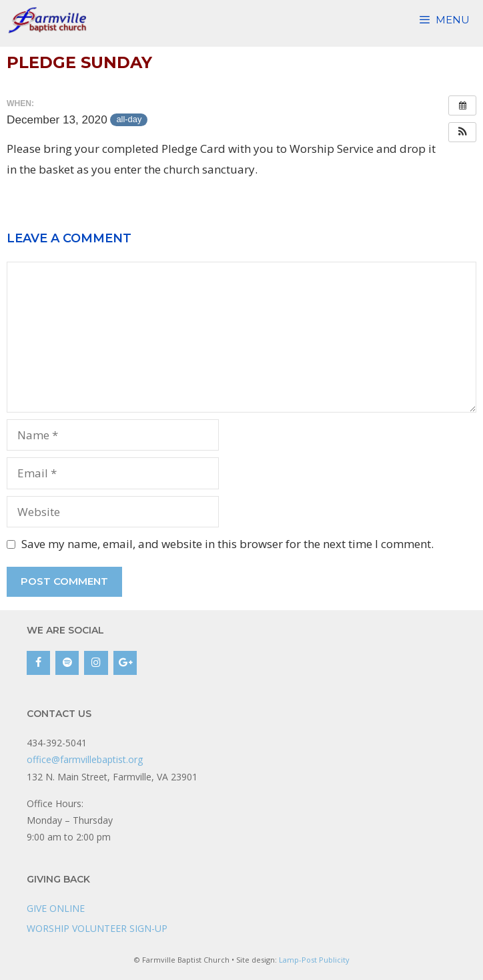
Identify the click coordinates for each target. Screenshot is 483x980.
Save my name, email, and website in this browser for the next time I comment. (227, 544)
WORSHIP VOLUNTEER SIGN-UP (97, 928)
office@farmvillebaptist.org (85, 759)
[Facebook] (38, 663)
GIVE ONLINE (56, 908)
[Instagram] (96, 663)
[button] (462, 132)
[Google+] (125, 663)
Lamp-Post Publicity (314, 960)
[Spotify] (67, 663)
